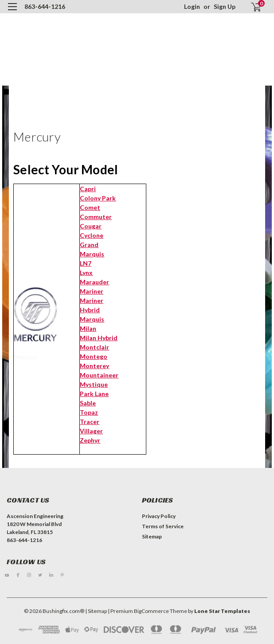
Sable (88, 403)
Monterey (94, 366)
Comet (90, 207)
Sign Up (225, 6)
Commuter (96, 217)
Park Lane (94, 394)
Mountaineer (99, 375)
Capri (88, 189)
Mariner (92, 291)
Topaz (89, 412)
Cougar (91, 226)
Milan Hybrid (99, 338)
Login (192, 6)
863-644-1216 (45, 6)
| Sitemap (96, 611)
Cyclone (92, 235)
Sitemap (152, 536)
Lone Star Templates (222, 611)
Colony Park (98, 198)
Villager (91, 431)
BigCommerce (151, 611)
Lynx (86, 273)
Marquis (92, 319)
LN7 (86, 263)
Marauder (94, 282)
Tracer (90, 422)
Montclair (94, 347)
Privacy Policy (159, 516)
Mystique (94, 384)
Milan (88, 328)
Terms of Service (163, 526)
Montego (94, 356)
